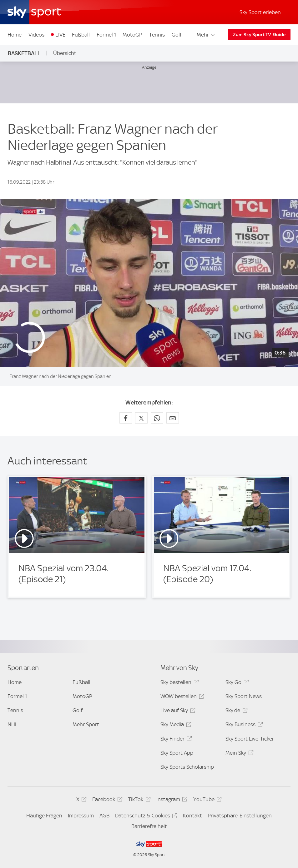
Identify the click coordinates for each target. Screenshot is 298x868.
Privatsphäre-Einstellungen (240, 816)
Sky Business (243, 725)
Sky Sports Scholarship (187, 767)
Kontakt (192, 816)
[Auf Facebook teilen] (126, 418)
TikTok (138, 800)
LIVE (60, 35)
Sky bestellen (179, 683)
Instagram (171, 800)
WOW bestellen (181, 697)
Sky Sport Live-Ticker (250, 739)
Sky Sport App (177, 753)
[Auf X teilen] (141, 418)
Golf (177, 35)
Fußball (81, 35)
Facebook (106, 800)
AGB (104, 816)
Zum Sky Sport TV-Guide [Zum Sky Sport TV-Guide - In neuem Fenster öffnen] (259, 35)
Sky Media (175, 725)
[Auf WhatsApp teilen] (157, 418)
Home (15, 35)
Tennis (157, 35)
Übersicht (65, 53)
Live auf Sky (177, 711)
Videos (36, 35)
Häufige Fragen (44, 816)
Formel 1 (106, 35)
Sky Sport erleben (260, 12)
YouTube (207, 800)
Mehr (206, 35)
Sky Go (236, 683)
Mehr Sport (86, 724)
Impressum (81, 816)
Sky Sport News (244, 696)
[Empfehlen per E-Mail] (173, 418)
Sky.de (235, 711)
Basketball (24, 53)
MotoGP (132, 35)
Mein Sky (238, 754)
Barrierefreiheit (149, 826)
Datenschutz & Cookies (145, 817)
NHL (13, 724)
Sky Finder (175, 740)
